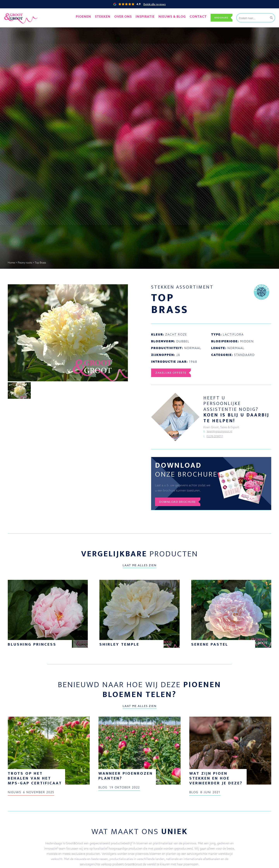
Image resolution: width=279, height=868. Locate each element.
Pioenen (91, 17)
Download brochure (180, 503)
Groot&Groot (13, 13)
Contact (193, 17)
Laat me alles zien (140, 567)
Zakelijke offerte (173, 373)
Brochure (220, 18)
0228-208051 (215, 437)
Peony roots (25, 263)
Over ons (126, 17)
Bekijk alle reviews (155, 4)
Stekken (108, 17)
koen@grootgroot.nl (220, 431)
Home (11, 263)
